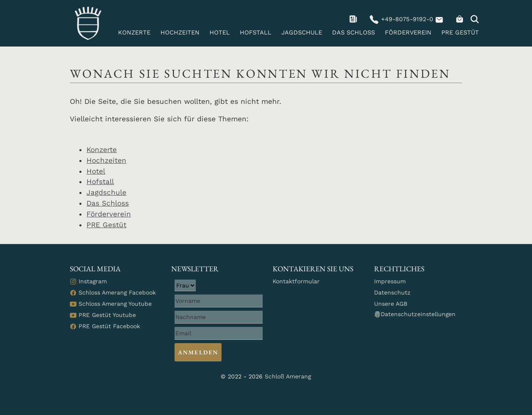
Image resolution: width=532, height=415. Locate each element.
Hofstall (256, 32)
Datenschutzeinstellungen (415, 314)
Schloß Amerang (288, 376)
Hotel (220, 32)
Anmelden (198, 352)
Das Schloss (353, 32)
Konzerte (134, 32)
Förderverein (408, 32)
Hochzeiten (180, 32)
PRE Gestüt (460, 32)
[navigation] (354, 19)
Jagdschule (302, 32)
